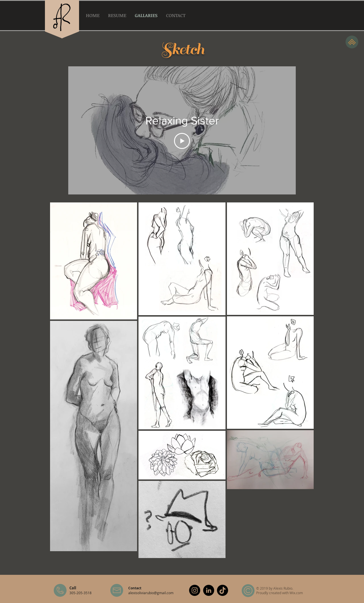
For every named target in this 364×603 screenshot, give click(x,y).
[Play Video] (182, 141)
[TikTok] (223, 590)
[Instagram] (195, 590)
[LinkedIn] (209, 590)
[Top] (352, 42)
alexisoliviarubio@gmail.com (151, 593)
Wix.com (296, 593)
